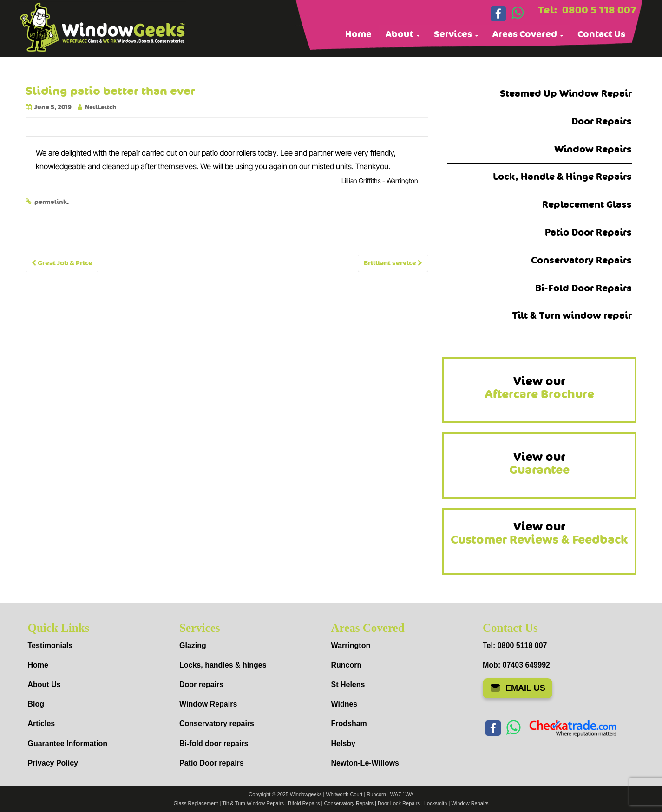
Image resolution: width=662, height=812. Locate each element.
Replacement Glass (587, 205)
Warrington (351, 645)
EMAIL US (518, 688)
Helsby (343, 743)
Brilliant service (393, 263)
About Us (44, 684)
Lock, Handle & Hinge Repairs (562, 177)
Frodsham (349, 724)
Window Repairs (593, 149)
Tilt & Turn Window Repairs (253, 803)
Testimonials (50, 645)
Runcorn (347, 665)
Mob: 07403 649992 (516, 665)
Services (456, 34)
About (403, 34)
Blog (36, 704)
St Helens (348, 684)
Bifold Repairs (304, 803)
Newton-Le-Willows (365, 763)
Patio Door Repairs (588, 232)
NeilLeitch (101, 107)
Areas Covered (528, 34)
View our (540, 388)
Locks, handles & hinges (223, 665)
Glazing (193, 645)
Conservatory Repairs (581, 260)
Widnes (344, 704)
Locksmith (436, 803)
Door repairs (201, 684)
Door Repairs (602, 121)
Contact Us (601, 34)
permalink (51, 202)
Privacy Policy (53, 763)
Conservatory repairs (217, 724)
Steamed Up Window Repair (566, 94)
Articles (42, 724)
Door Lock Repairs (399, 803)
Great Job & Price (62, 263)
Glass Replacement (196, 803)
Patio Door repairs (212, 763)
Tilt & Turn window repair (572, 316)
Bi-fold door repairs (214, 743)
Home (358, 34)
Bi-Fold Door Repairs (583, 288)
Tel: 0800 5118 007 (515, 645)
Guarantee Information (68, 743)
